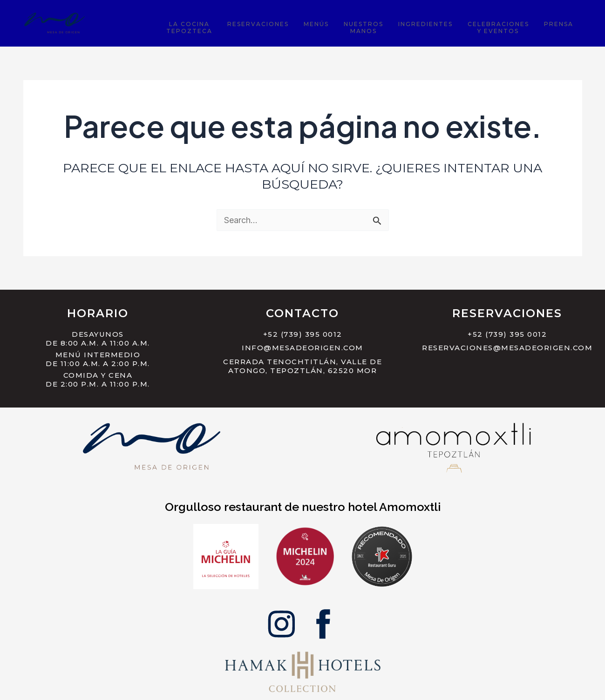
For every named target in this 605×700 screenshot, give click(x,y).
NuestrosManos (390, 26)
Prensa (562, 23)
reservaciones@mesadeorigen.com (507, 348)
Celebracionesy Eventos (510, 26)
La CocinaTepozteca (238, 26)
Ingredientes (444, 23)
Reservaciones (299, 23)
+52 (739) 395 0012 (303, 334)
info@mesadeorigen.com (302, 348)
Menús (350, 23)
